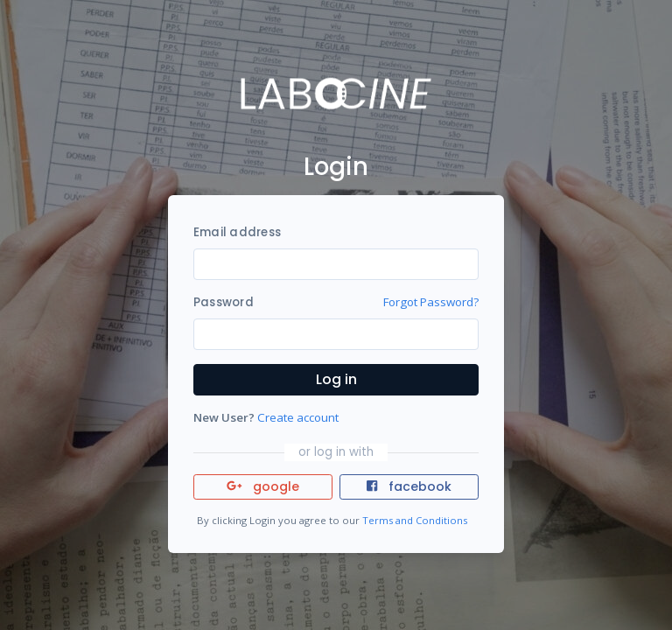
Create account (298, 417)
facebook (409, 486)
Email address (237, 232)
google (263, 486)
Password (224, 302)
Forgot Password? (431, 302)
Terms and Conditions (415, 520)
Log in (336, 379)
